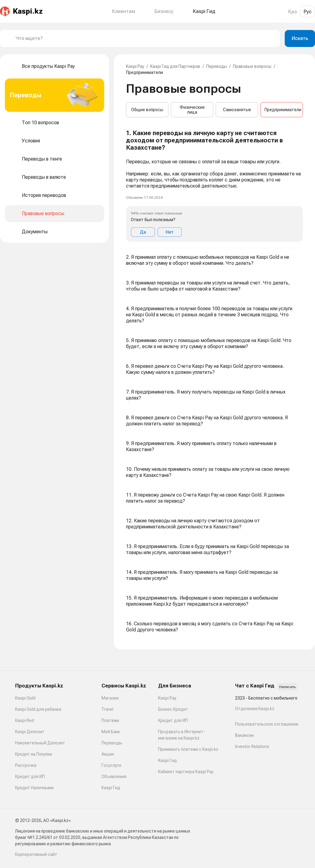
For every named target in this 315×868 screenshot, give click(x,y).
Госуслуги (111, 765)
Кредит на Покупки (34, 754)
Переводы (217, 66)
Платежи (110, 720)
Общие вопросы (147, 110)
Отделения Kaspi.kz (255, 709)
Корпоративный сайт (36, 854)
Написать (287, 687)
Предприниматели (283, 110)
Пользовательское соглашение (267, 724)
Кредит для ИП (30, 777)
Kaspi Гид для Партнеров (175, 66)
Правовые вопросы (252, 66)
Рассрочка (26, 765)
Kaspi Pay (135, 66)
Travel (107, 709)
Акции (108, 754)
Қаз (292, 12)
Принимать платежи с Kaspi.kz (188, 749)
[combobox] (145, 38)
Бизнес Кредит (173, 709)
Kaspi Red (25, 720)
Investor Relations (252, 747)
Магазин (110, 698)
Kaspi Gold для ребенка (38, 709)
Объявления (114, 777)
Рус (308, 12)
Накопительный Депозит (40, 743)
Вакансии (244, 735)
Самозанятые (237, 110)
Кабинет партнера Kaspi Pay (186, 772)
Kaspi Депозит (30, 732)
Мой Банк (111, 732)
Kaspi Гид (111, 788)
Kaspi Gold (25, 698)
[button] (214, 186)
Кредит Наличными (34, 788)
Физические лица (192, 110)
